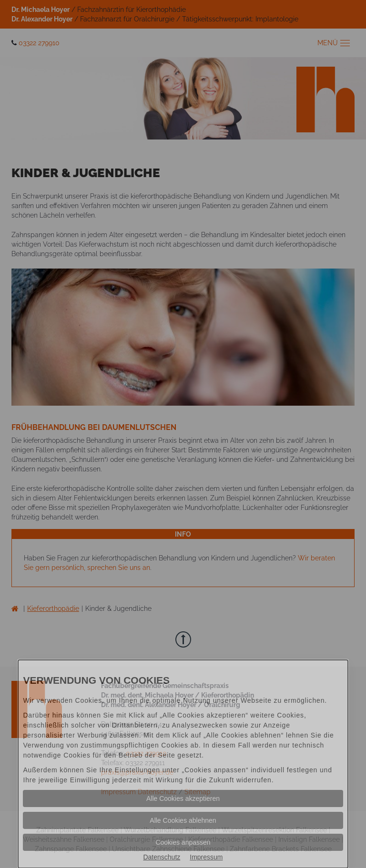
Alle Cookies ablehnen (183, 820)
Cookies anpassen (183, 842)
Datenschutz (162, 857)
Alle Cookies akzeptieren (183, 798)
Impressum (206, 857)
